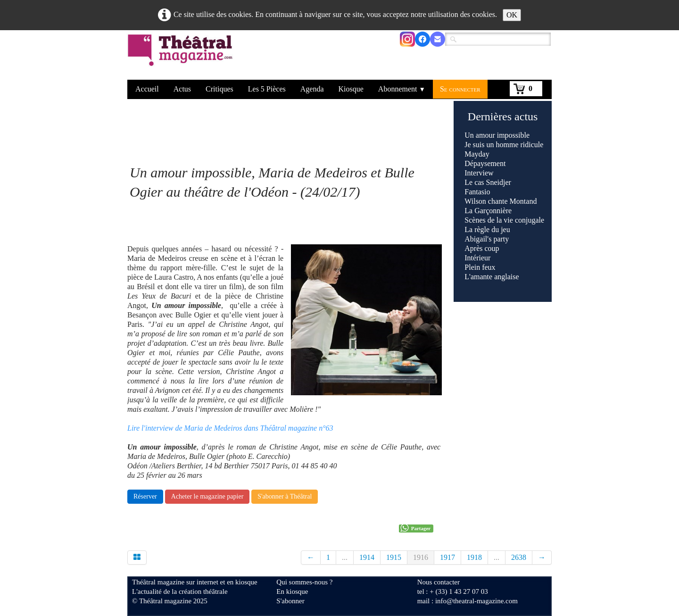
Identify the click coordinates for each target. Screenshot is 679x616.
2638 (519, 557)
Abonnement (402, 89)
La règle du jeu (487, 229)
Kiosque (351, 89)
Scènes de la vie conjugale (504, 220)
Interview (479, 173)
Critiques (219, 89)
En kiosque (292, 591)
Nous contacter (439, 582)
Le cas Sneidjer (488, 182)
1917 (447, 557)
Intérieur (477, 258)
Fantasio (477, 192)
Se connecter (460, 89)
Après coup (482, 248)
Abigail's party (487, 239)
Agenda (312, 89)
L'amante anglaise (492, 277)
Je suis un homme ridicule (504, 145)
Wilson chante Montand (501, 201)
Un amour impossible (497, 135)
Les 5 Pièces (267, 89)
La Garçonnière (488, 211)
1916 (421, 557)
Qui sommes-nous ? (304, 582)
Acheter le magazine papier (207, 496)
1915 (394, 557)
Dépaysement (485, 163)
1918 (474, 557)
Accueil (147, 89)
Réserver (145, 496)
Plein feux (480, 267)
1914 (367, 557)
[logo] (182, 56)
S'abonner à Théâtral (285, 496)
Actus (182, 89)
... (345, 557)
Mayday (477, 154)
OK (512, 15)
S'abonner (290, 601)
